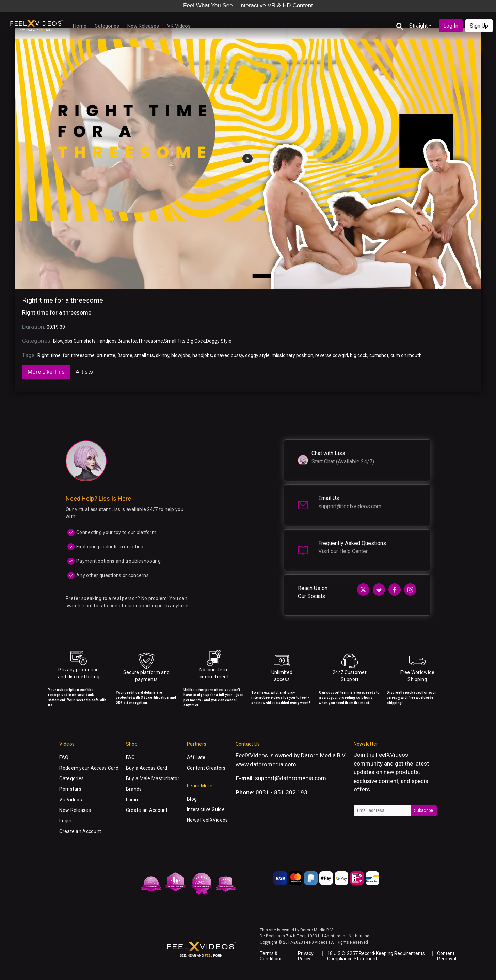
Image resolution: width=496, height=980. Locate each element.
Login (65, 821)
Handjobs (107, 341)
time (56, 355)
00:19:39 (56, 327)
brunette (106, 355)
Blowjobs (63, 341)
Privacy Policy (306, 956)
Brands (134, 789)
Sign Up (479, 26)
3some (125, 355)
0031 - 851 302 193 (282, 792)
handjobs (202, 355)
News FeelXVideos (207, 820)
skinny (163, 355)
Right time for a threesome (63, 300)
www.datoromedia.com (266, 764)
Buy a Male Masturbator (153, 778)
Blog (192, 799)
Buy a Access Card (147, 768)
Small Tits (175, 341)
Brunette (127, 341)
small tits (144, 355)
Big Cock (196, 341)
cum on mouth (406, 355)
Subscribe (423, 810)
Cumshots (85, 341)
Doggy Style (219, 341)
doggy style (257, 355)
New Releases (143, 26)
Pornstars (70, 789)
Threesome (150, 341)
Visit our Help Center (343, 551)
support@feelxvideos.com (350, 506)
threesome (83, 355)
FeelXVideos (392, 755)
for (66, 355)
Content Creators (206, 768)
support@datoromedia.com (291, 778)
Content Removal (447, 956)
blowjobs (181, 355)
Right (43, 355)
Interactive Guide (206, 809)
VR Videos (179, 26)
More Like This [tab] (46, 372)
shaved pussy (229, 355)
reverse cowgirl (332, 355)
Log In (451, 26)
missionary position (292, 355)
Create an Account (80, 831)
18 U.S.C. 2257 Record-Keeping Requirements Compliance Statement (376, 956)
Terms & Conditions (271, 956)
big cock (359, 355)
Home (80, 26)
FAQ (64, 757)
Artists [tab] (84, 372)
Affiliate (196, 757)
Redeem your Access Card (89, 768)
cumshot (379, 355)
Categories (107, 26)
